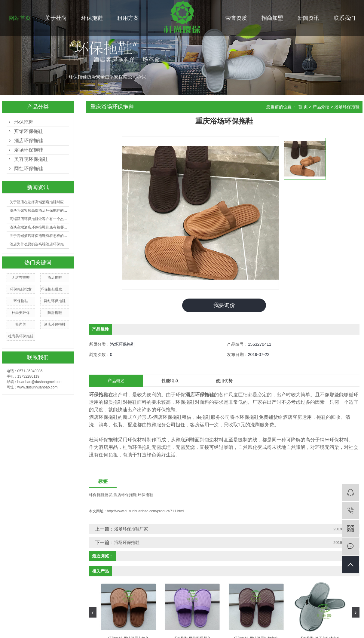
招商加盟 (272, 18)
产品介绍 (321, 107)
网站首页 (20, 18)
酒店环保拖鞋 (29, 141)
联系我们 (344, 18)
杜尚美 (21, 324)
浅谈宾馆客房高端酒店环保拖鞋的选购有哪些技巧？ (39, 210)
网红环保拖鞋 (29, 169)
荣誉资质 (236, 18)
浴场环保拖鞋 (29, 150)
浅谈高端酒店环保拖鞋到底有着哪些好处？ (39, 227)
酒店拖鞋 (55, 278)
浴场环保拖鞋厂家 (131, 529)
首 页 (303, 107)
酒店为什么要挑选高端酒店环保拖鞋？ (39, 244)
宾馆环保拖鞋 (29, 131)
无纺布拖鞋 (21, 278)
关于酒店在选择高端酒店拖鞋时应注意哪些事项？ (39, 202)
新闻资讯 (308, 18)
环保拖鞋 (92, 18)
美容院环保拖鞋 (31, 159)
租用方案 (128, 18)
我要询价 (224, 305)
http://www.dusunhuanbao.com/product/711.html (146, 511)
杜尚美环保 (21, 313)
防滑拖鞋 (55, 313)
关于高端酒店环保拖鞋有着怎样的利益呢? (39, 236)
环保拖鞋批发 (21, 289)
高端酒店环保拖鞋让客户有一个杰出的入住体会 (39, 219)
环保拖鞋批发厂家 (55, 289)
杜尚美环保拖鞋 (21, 336)
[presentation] (93, 612)
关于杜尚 (56, 18)
